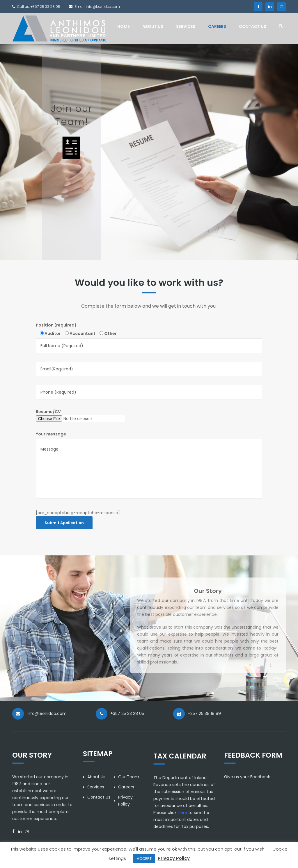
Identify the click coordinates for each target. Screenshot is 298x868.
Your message (51, 434)
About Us (153, 26)
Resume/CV (80, 415)
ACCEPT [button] (144, 859)
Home (123, 26)
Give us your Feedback (247, 777)
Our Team (129, 777)
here (182, 813)
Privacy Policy (174, 858)
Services (186, 26)
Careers (217, 26)
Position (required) (56, 325)
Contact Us (253, 26)
